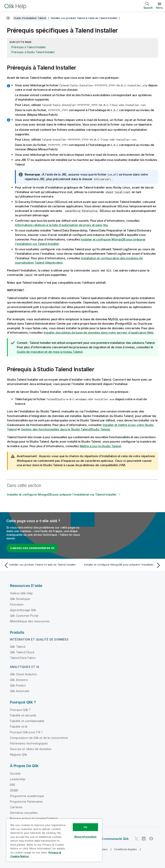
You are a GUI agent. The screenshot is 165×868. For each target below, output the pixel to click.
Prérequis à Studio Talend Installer (33, 52)
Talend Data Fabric (23, 658)
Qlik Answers (19, 680)
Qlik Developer (20, 599)
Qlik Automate (20, 691)
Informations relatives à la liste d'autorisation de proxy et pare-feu (61, 225)
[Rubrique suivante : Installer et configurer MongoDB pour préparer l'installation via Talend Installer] (123, 565)
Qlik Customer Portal (24, 616)
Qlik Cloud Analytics (23, 674)
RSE (13, 785)
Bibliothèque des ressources (30, 621)
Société (15, 774)
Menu (160, 8)
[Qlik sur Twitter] (136, 839)
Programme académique (27, 796)
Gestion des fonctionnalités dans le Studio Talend (66, 429)
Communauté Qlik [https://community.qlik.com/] (115, 839)
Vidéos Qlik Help (21, 593)
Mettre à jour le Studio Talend (100, 446)
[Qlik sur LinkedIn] (144, 839)
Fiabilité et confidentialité (27, 721)
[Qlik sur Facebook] (151, 839)
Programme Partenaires (26, 802)
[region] (54, 840)
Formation (17, 604)
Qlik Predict (18, 685)
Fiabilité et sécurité (23, 715)
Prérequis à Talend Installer (29, 47)
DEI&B (14, 790)
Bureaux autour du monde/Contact (34, 818)
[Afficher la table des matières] (8, 18)
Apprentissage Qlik (23, 610)
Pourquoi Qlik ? (20, 710)
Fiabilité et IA (19, 727)
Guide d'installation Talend (30, 18)
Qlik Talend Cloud (22, 652)
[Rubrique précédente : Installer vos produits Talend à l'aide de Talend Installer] (42, 565)
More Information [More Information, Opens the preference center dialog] (85, 837)
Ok (85, 827)
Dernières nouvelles (24, 813)
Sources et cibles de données (31, 749)
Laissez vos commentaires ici (32, 548)
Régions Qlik (19, 755)
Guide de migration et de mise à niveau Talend (50, 352)
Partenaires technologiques (29, 743)
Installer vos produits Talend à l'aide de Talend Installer (84, 18)
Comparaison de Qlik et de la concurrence (39, 738)
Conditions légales (125, 849)
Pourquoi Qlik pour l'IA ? (26, 732)
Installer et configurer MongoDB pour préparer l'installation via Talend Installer (62, 494)
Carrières (16, 807)
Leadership (18, 779)
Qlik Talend (18, 647)
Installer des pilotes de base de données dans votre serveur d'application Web (99, 333)
